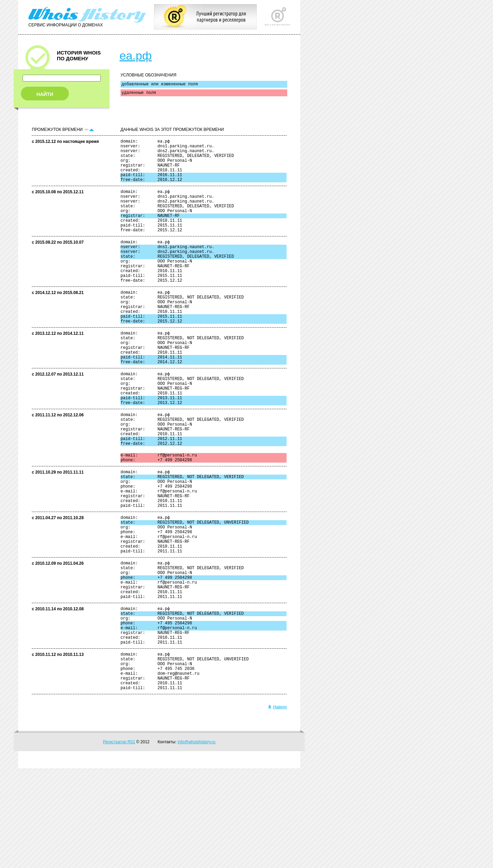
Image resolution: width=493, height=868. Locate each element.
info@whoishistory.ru (197, 842)
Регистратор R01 (119, 842)
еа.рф (136, 56)
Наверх (277, 807)
